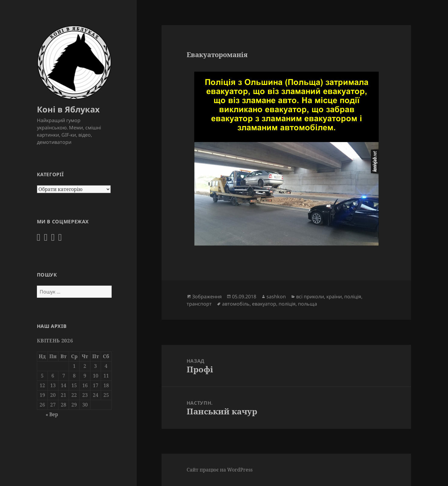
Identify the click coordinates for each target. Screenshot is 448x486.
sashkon (276, 296)
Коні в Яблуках (68, 109)
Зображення (207, 296)
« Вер (52, 414)
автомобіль (236, 304)
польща (307, 304)
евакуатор (264, 304)
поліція (353, 296)
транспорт (199, 304)
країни (334, 296)
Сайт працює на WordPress (220, 470)
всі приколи (310, 296)
